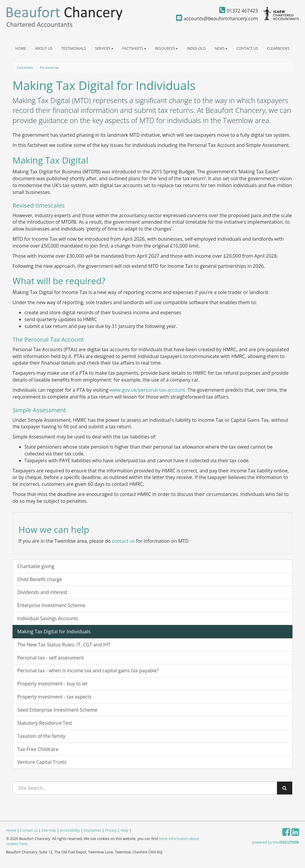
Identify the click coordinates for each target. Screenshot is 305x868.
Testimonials (74, 48)
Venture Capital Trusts (42, 762)
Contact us (247, 48)
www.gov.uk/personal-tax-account (147, 390)
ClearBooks (278, 48)
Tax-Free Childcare (38, 749)
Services (104, 48)
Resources (167, 48)
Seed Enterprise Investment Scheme (57, 710)
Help (125, 830)
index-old (196, 48)
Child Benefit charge (40, 579)
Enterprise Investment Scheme (51, 605)
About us (43, 48)
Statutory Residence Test (45, 723)
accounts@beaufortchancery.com (217, 18)
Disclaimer (92, 830)
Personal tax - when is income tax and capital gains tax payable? (88, 671)
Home (21, 48)
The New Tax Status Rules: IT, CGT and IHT (64, 645)
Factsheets (134, 48)
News (221, 48)
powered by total (276, 842)
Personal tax (49, 67)
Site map (49, 830)
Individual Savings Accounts (48, 618)
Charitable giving (36, 566)
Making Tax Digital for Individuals (54, 631)
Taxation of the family (41, 736)
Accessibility (70, 830)
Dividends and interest (42, 592)
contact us (123, 541)
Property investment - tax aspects (54, 697)
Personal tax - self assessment (51, 658)
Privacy (111, 830)
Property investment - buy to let (52, 684)
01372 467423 (239, 11)
